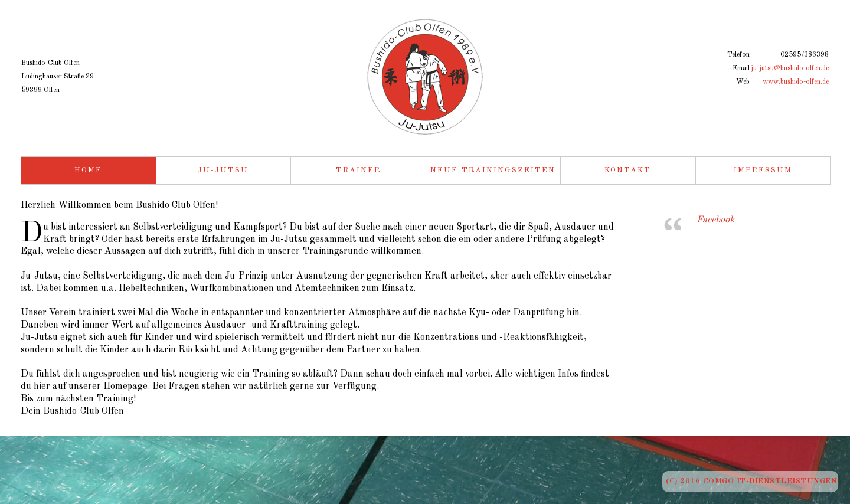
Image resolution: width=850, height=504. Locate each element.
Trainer (358, 170)
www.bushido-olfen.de (796, 82)
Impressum (763, 170)
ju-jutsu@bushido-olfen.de (790, 68)
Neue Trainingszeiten (493, 170)
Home (88, 170)
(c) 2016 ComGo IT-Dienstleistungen (751, 481)
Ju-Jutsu (223, 170)
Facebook (715, 220)
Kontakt (628, 170)
